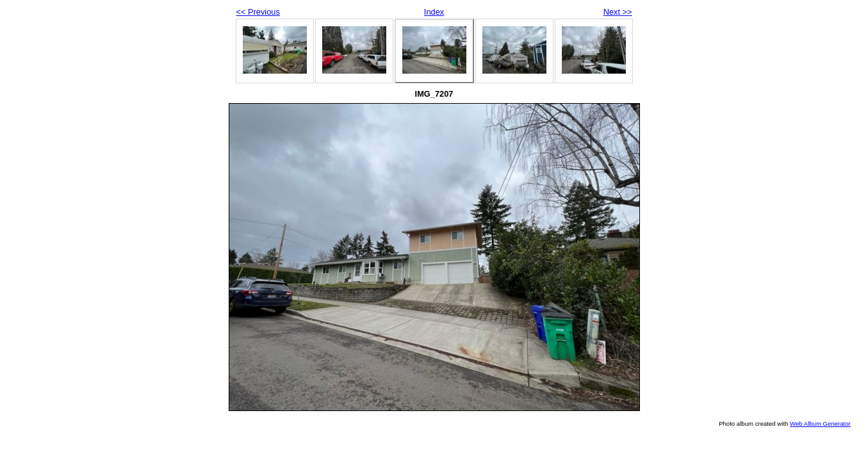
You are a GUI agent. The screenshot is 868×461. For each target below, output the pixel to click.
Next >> (618, 12)
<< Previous (258, 12)
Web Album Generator (820, 424)
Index (434, 12)
